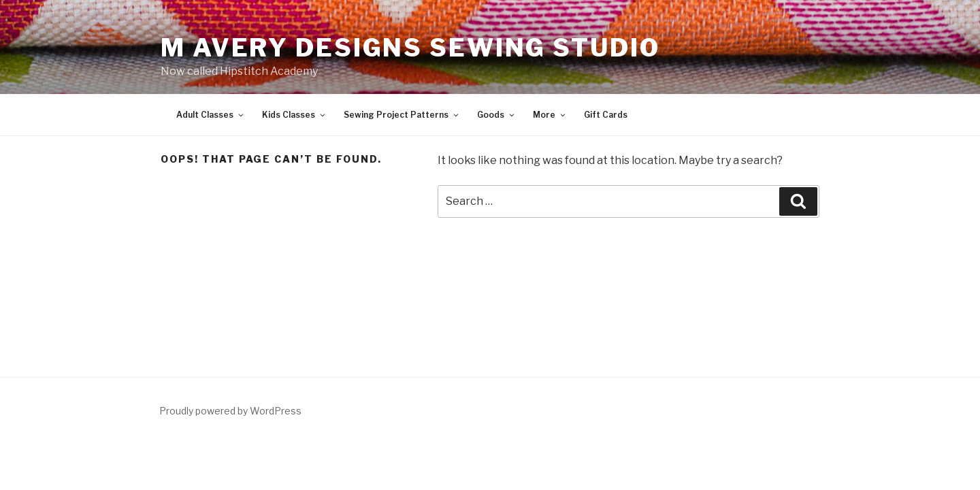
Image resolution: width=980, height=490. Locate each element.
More (550, 115)
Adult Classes (211, 115)
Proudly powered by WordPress (230, 411)
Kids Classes (294, 115)
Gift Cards (606, 115)
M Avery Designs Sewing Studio (410, 48)
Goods (496, 115)
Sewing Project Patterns (402, 115)
